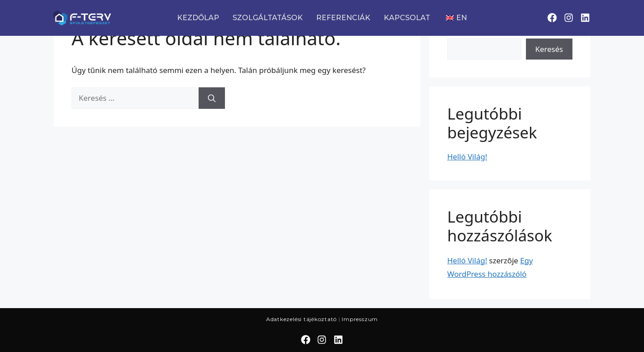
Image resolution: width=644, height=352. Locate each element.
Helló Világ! (467, 157)
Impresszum (360, 319)
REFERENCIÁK (343, 18)
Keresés (549, 49)
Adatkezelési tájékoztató (301, 319)
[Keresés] (212, 98)
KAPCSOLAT (407, 18)
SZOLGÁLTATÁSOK (268, 18)
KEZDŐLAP (198, 18)
